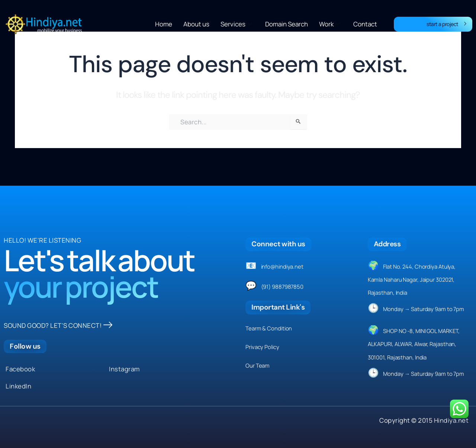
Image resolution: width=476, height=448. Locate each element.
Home (164, 24)
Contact (365, 24)
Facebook (20, 369)
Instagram (124, 369)
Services (236, 24)
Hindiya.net (451, 420)
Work (329, 24)
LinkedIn (18, 386)
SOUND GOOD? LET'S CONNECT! (58, 326)
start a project (447, 24)
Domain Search (287, 24)
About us (196, 24)
